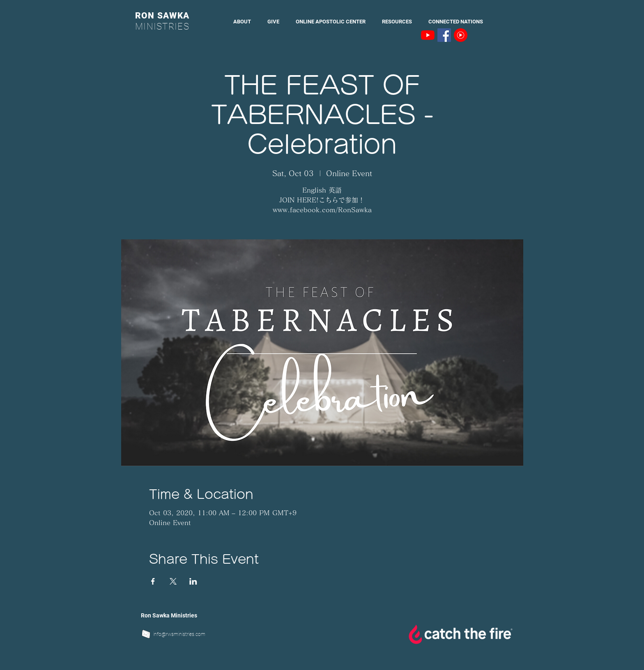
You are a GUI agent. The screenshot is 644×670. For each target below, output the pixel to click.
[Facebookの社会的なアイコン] (444, 35)
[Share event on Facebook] (153, 581)
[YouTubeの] (428, 35)
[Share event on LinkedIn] (193, 581)
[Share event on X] (173, 581)
